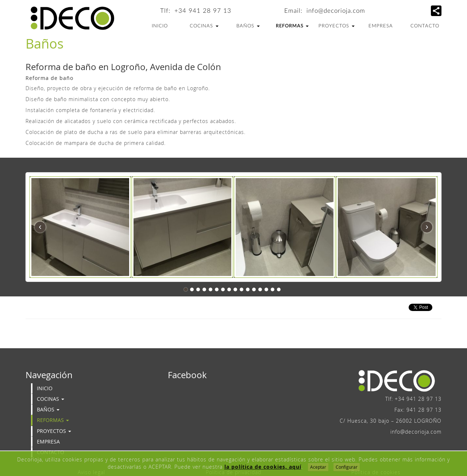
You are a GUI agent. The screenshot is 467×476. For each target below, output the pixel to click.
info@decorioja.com (336, 11)
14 (266, 289)
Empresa (381, 26)
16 (279, 289)
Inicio (160, 26)
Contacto (425, 26)
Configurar (347, 467)
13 (260, 289)
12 (254, 289)
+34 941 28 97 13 (203, 11)
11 (248, 289)
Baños (45, 44)
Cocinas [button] (204, 26)
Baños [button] (248, 26)
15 (273, 289)
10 (242, 289)
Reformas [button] (292, 26)
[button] (436, 11)
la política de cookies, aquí (263, 467)
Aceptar (318, 467)
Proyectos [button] (337, 26)
